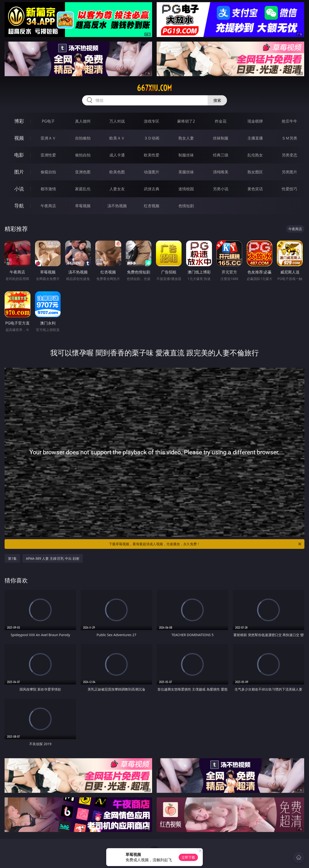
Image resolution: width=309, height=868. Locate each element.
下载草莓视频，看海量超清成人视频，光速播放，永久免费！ (205, 544)
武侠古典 (152, 189)
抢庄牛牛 (289, 121)
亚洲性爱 (48, 155)
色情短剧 (186, 206)
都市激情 (48, 189)
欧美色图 (117, 172)
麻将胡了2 (186, 121)
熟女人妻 (186, 138)
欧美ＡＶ (117, 138)
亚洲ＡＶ (48, 138)
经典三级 (221, 155)
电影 (19, 155)
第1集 (12, 558)
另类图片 (289, 172)
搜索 (217, 100)
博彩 (19, 121)
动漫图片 (152, 172)
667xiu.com (154, 88)
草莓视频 (83, 206)
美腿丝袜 (186, 172)
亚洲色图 (83, 172)
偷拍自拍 (83, 155)
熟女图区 (255, 172)
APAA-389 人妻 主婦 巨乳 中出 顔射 (53, 558)
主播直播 (255, 138)
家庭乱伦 (83, 189)
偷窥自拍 (48, 172)
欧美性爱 (152, 155)
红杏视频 (152, 206)
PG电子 (48, 121)
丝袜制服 (221, 138)
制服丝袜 (186, 155)
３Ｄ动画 (152, 138)
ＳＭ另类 (289, 138)
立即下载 (188, 857)
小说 (19, 189)
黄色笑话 (255, 189)
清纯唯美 (221, 172)
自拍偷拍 (83, 138)
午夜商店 (48, 206)
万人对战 (117, 121)
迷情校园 (186, 189)
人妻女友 (117, 189)
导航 (19, 206)
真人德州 (83, 121)
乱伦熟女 (255, 155)
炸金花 (221, 121)
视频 (19, 138)
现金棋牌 (255, 121)
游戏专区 (152, 121)
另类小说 (221, 189)
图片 (19, 172)
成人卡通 (117, 155)
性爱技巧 (289, 189)
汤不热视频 (117, 206)
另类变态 (289, 155)
